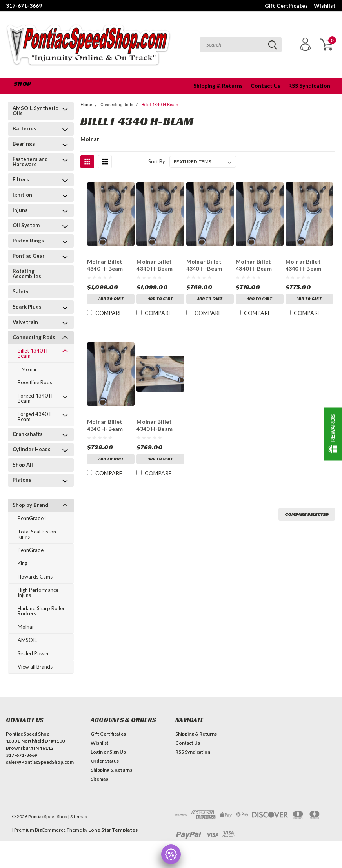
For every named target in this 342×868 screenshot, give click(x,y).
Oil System (26, 225)
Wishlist (325, 6)
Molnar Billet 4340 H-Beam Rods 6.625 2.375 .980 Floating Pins (109, 425)
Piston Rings (28, 241)
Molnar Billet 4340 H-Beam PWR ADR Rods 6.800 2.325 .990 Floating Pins (157, 425)
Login (97, 752)
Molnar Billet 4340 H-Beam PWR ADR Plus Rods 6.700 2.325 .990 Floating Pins (159, 265)
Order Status (105, 761)
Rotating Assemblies (27, 274)
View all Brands (35, 667)
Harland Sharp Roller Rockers (41, 611)
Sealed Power (33, 653)
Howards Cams (35, 577)
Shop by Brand (30, 505)
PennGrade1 (32, 518)
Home (86, 105)
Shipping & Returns (218, 86)
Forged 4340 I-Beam (35, 417)
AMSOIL (27, 640)
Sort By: (157, 161)
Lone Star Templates (113, 830)
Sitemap (99, 779)
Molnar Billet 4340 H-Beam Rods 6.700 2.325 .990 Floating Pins (258, 265)
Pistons (22, 480)
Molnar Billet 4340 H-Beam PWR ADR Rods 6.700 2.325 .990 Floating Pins (207, 265)
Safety (21, 291)
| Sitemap (77, 816)
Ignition (22, 195)
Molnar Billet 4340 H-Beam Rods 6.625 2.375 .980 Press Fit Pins (308, 265)
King (23, 563)
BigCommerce (50, 830)
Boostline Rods (35, 382)
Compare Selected (307, 514)
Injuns (20, 210)
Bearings (24, 144)
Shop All (23, 465)
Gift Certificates (286, 6)
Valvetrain (25, 322)
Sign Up (118, 752)
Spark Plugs (27, 307)
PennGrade (31, 550)
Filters (21, 179)
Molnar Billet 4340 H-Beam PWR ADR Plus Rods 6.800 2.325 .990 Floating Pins (109, 265)
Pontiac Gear (29, 256)
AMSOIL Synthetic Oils (35, 111)
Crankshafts (28, 434)
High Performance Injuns (38, 592)
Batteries (25, 128)
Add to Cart (111, 299)
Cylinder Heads (32, 449)
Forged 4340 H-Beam (36, 398)
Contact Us (266, 86)
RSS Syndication (309, 86)
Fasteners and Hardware (30, 162)
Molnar (29, 369)
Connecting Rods (34, 337)
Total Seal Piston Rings (37, 534)
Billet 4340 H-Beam (34, 353)
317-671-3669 (24, 6)
